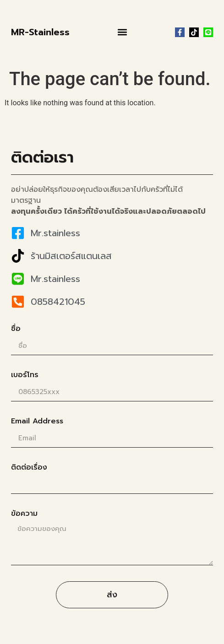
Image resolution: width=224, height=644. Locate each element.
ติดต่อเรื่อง (29, 468)
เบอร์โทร (25, 376)
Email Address (37, 422)
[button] (123, 32)
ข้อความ (24, 514)
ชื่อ (16, 330)
